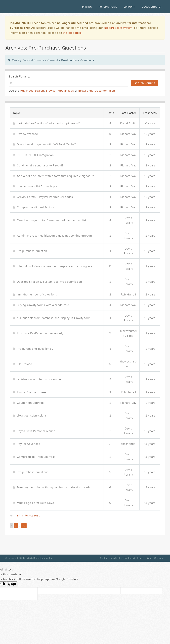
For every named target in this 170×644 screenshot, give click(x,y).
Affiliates (118, 558)
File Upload (24, 364)
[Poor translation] (12, 584)
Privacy (149, 558)
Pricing (86, 7)
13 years (150, 444)
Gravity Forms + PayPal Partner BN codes (45, 197)
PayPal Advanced (29, 444)
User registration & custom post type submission (49, 282)
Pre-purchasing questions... (35, 349)
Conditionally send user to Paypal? (40, 165)
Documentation (151, 7)
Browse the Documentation (97, 91)
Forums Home (107, 7)
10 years (150, 123)
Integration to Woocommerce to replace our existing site (55, 266)
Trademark (130, 558)
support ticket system (118, 28)
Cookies (159, 558)
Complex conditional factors (35, 207)
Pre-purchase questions (33, 472)
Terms (140, 558)
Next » (31, 526)
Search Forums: (19, 76)
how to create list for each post (38, 186)
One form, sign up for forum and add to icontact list (51, 220)
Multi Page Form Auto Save (35, 503)
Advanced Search (32, 91)
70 (24, 526)
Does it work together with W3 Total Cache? (46, 144)
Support (129, 7)
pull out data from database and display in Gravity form (54, 318)
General (53, 60)
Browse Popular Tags (60, 91)
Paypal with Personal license (36, 431)
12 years (150, 134)
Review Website (27, 134)
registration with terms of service (39, 379)
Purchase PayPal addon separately (40, 333)
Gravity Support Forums (28, 60)
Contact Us (106, 558)
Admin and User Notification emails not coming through (54, 236)
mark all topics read (27, 515)
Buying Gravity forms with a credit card (43, 305)
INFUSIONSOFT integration (35, 155)
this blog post (72, 33)
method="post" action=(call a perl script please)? (49, 123)
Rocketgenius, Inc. (43, 558)
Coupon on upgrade (30, 403)
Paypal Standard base (31, 392)
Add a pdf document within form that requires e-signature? (56, 176)
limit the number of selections (37, 294)
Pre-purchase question (32, 251)
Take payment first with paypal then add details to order (54, 487)
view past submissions (32, 415)
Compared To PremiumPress (36, 457)
